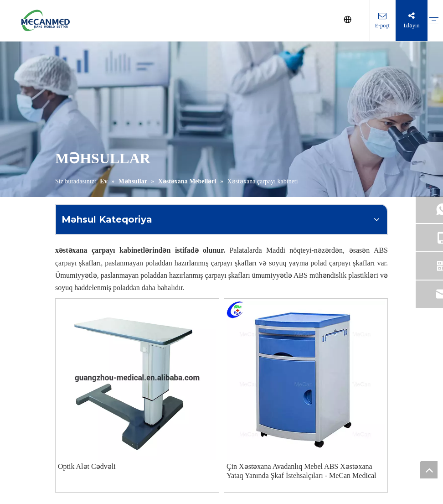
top (429, 470)
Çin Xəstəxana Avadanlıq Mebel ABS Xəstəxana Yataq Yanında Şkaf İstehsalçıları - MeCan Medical (301, 471)
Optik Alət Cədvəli (87, 466)
